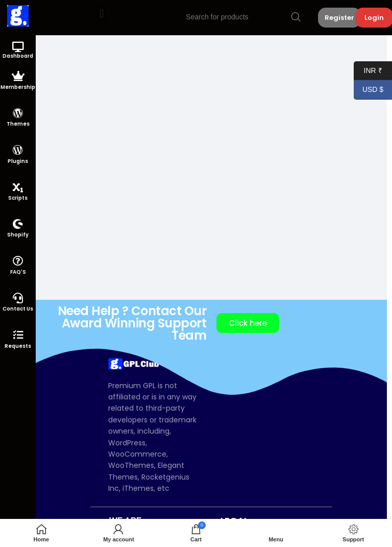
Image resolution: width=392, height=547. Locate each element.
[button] (102, 14)
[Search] (243, 17)
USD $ (369, 90)
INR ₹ (368, 71)
